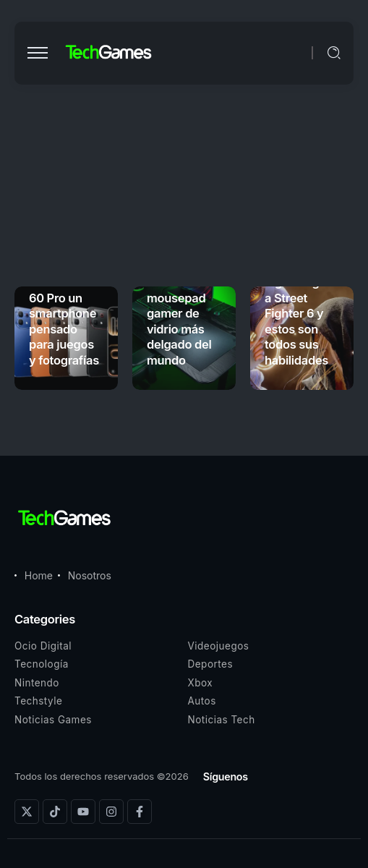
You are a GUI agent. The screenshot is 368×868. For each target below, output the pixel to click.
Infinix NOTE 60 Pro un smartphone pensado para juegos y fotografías (64, 321)
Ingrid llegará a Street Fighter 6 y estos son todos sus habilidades (301, 321)
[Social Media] (27, 812)
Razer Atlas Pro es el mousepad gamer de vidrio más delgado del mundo (179, 314)
